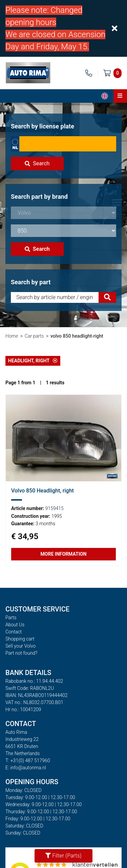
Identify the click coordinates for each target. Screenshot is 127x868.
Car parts (34, 336)
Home (12, 336)
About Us (15, 625)
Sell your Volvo (20, 646)
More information (64, 554)
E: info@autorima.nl (26, 768)
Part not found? (21, 653)
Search (37, 163)
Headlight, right (33, 361)
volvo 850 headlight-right (77, 336)
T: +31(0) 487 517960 (28, 761)
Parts (11, 618)
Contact (14, 632)
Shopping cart (20, 639)
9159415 (55, 508)
